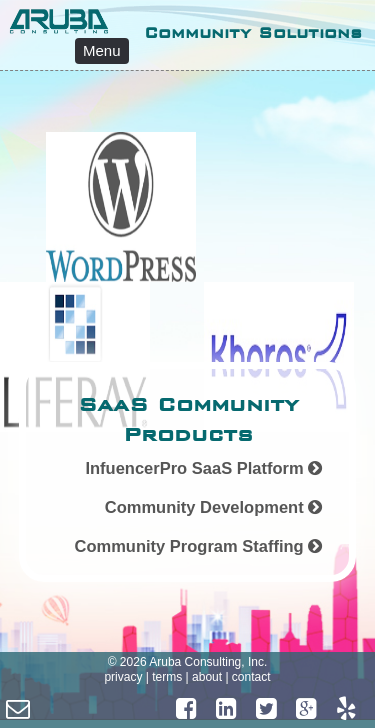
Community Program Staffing (198, 546)
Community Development (214, 507)
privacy (123, 677)
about (207, 677)
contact (251, 677)
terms (167, 677)
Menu (102, 50)
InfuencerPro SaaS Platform (203, 468)
